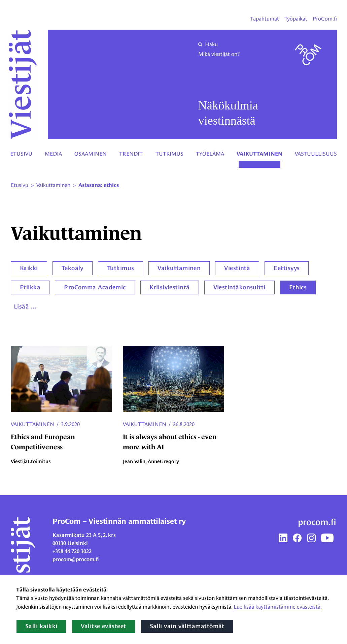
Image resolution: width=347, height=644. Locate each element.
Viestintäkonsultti (239, 287)
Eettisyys (287, 268)
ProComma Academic (95, 287)
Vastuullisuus (316, 154)
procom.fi (317, 522)
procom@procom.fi (76, 559)
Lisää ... (25, 307)
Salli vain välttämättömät (187, 626)
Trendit (131, 154)
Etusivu (21, 154)
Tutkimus (169, 154)
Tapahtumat (265, 19)
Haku (208, 44)
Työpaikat (296, 19)
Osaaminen (91, 154)
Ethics (298, 287)
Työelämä (210, 154)
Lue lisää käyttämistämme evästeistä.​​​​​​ (278, 607)
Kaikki (29, 268)
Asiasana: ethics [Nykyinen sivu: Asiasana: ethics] (99, 185)
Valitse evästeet (103, 626)
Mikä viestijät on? (219, 54)
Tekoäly (73, 268)
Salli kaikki (41, 626)
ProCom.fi (325, 19)
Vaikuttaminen (259, 154)
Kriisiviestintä (170, 287)
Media (53, 154)
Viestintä (237, 268)
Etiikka (30, 287)
